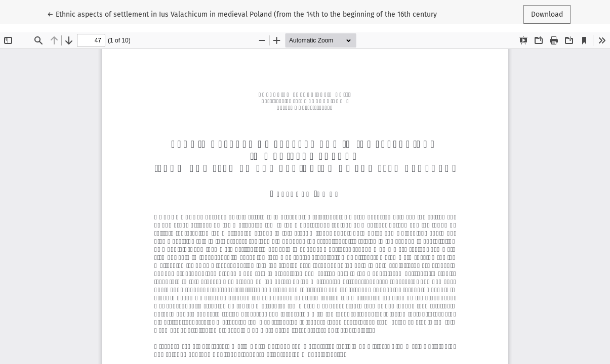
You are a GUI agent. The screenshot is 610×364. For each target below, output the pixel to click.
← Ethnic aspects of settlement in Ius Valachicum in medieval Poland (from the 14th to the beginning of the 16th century (242, 14)
